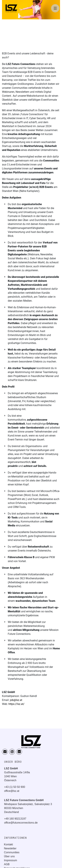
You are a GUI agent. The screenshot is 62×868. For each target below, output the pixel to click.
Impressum (10, 860)
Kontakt (8, 844)
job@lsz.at (16, 700)
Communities (12, 852)
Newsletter (10, 848)
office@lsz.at (12, 791)
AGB (7, 864)
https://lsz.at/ (16, 704)
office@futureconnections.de (21, 823)
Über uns (9, 856)
